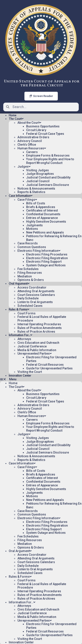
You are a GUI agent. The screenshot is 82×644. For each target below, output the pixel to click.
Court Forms (26, 313)
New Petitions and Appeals (45, 232)
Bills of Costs (36, 203)
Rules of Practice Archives (36, 332)
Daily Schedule (28, 298)
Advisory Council (30, 141)
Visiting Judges (38, 170)
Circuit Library (36, 130)
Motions (32, 229)
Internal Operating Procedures (39, 324)
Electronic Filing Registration (47, 258)
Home (13, 115)
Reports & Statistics (31, 192)
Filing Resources (30, 273)
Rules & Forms (19, 309)
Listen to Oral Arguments (35, 302)
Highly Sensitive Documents (46, 222)
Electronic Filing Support (44, 262)
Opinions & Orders (31, 280)
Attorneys (24, 339)
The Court (16, 119)
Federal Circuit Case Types (45, 134)
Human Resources (32, 148)
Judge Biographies (40, 174)
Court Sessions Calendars (36, 295)
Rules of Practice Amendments (40, 328)
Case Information (21, 196)
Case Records (28, 243)
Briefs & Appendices (41, 207)
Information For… (20, 335)
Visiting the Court (30, 372)
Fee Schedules (28, 269)
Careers (32, 152)
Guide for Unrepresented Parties (49, 368)
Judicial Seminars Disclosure (48, 185)
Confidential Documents (43, 214)
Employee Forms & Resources (48, 155)
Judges (24, 167)
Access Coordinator (32, 287)
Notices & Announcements (36, 189)
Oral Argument (19, 284)
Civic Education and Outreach (38, 343)
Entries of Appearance (42, 218)
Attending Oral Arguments (36, 291)
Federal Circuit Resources (45, 365)
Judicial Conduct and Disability (48, 177)
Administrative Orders (33, 137)
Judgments (34, 225)
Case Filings (27, 200)
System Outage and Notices (46, 265)
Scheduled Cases (30, 306)
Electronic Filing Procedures (47, 254)
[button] (41, 379)
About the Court (29, 123)
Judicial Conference (32, 346)
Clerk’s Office (27, 145)
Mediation (25, 276)
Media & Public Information (37, 350)
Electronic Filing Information (39, 251)
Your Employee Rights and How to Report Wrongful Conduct (50, 161)
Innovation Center (20, 375)
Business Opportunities (43, 126)
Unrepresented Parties (35, 354)
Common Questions (32, 247)
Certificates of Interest (42, 210)
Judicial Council (38, 181)
